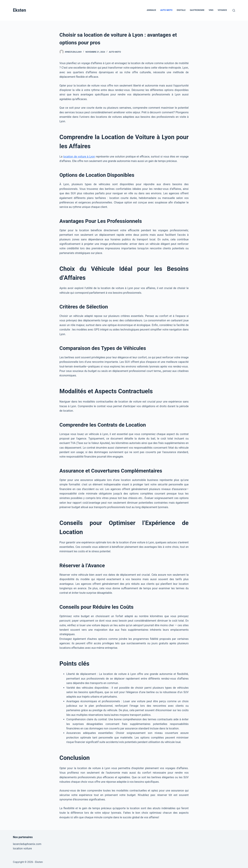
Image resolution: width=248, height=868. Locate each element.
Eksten (19, 10)
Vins (211, 10)
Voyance (222, 10)
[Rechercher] (234, 10)
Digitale (181, 10)
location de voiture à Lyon (79, 157)
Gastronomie (197, 10)
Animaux (151, 10)
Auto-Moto (166, 10)
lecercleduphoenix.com (27, 844)
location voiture (22, 848)
